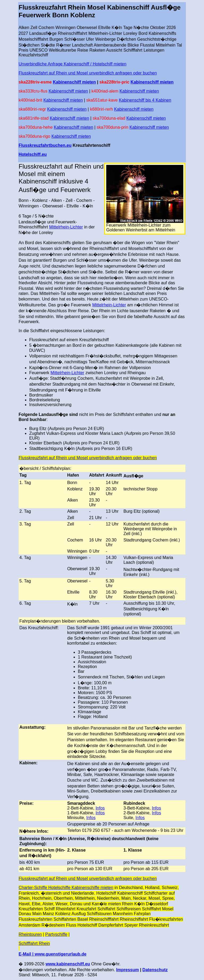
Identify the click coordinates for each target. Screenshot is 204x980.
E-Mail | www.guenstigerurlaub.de (52, 954)
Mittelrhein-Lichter (66, 227)
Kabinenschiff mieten (74, 82)
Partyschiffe (56, 934)
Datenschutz (155, 970)
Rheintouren (30, 934)
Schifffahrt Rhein (34, 943)
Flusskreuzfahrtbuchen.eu (45, 145)
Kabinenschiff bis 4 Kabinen (145, 100)
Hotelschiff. (30, 154)
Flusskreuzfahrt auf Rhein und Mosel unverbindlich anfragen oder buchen (88, 73)
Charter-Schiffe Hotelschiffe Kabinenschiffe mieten (66, 888)
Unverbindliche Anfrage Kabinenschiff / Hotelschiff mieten (73, 64)
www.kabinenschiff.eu (68, 964)
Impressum (127, 970)
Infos (100, 808)
